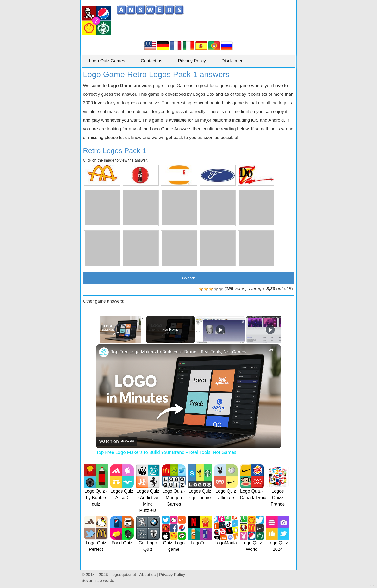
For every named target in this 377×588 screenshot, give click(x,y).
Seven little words (98, 580)
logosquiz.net (124, 575)
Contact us (152, 61)
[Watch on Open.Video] (117, 441)
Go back (188, 278)
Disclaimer (232, 61)
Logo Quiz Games (107, 61)
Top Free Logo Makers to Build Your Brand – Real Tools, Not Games (179, 352)
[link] (104, 352)
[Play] (220, 330)
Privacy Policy (192, 61)
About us (147, 575)
